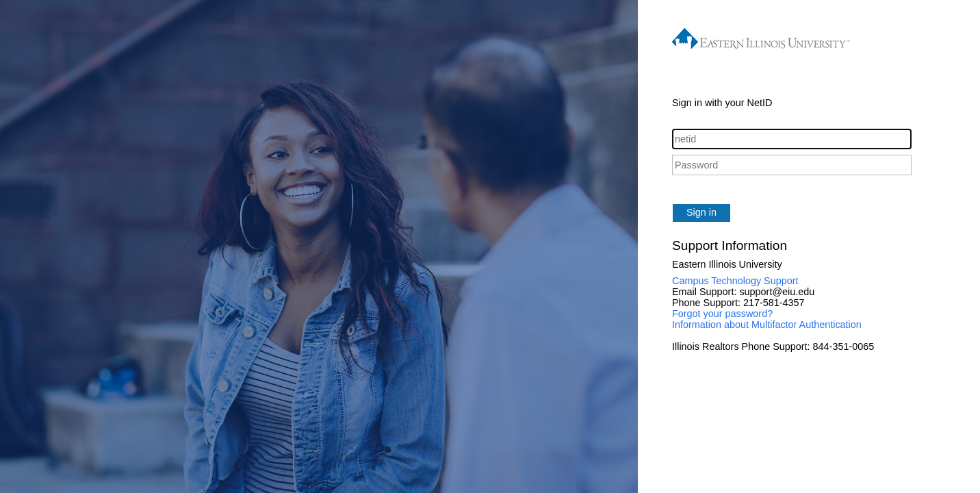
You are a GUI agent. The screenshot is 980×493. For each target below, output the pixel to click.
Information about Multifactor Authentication (767, 325)
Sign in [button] (701, 212)
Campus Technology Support (735, 281)
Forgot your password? (722, 314)
